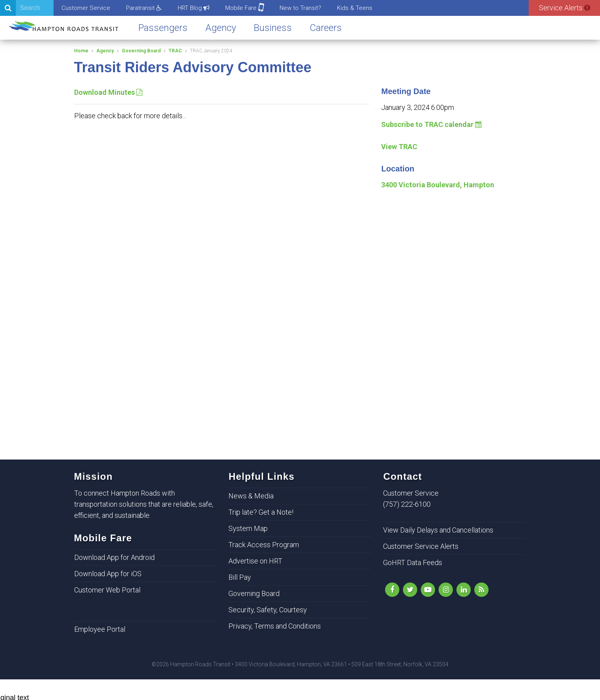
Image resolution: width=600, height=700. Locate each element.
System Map (248, 528)
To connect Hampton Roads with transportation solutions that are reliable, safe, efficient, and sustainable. (144, 504)
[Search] (27, 8)
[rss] (481, 590)
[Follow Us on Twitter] (410, 590)
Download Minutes (108, 92)
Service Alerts (565, 8)
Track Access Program (264, 545)
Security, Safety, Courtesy (268, 610)
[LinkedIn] (464, 590)
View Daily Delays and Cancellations (438, 530)
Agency (221, 28)
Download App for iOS (108, 574)
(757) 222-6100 (407, 504)
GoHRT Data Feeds (413, 562)
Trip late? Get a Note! (261, 512)
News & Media (251, 496)
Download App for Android (114, 557)
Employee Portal (100, 629)
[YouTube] (428, 590)
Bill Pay (240, 577)
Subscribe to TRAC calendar (431, 124)
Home (81, 51)
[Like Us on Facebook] (392, 590)
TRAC (175, 51)
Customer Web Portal (107, 590)
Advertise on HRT (255, 561)
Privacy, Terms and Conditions (275, 626)
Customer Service (86, 8)
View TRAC (399, 147)
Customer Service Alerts (421, 546)
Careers (326, 28)
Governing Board (141, 51)
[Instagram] (446, 590)
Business (273, 28)
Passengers (163, 28)
